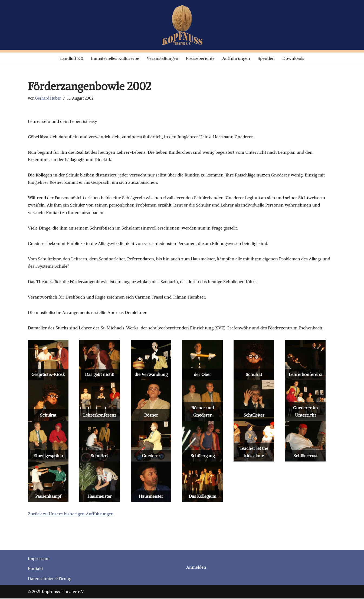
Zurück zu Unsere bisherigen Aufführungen (71, 515)
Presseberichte (200, 58)
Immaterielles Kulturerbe (115, 58)
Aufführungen (236, 58)
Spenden (266, 58)
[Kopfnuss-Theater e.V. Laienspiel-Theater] (182, 25)
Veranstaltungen (163, 58)
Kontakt (35, 569)
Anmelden (196, 568)
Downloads (293, 58)
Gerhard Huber (48, 98)
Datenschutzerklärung (50, 579)
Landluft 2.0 (72, 58)
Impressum (39, 559)
